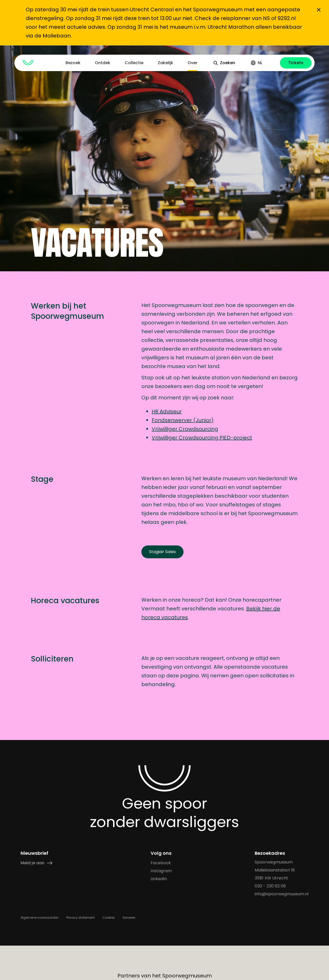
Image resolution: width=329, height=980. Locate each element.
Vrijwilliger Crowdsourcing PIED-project (202, 438)
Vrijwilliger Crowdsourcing (185, 429)
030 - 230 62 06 (270, 886)
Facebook (161, 863)
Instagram (161, 871)
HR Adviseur (167, 411)
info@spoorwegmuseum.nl (282, 894)
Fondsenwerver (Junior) (183, 420)
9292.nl (287, 18)
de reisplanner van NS (241, 18)
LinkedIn (159, 879)
